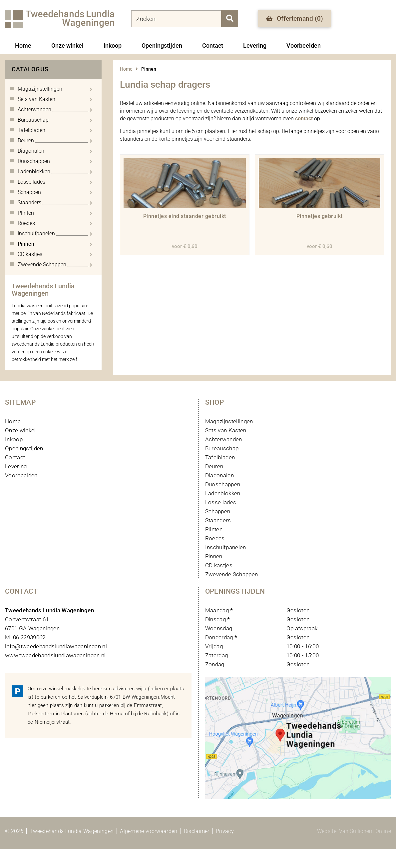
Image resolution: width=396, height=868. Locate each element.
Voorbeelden (304, 45)
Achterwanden (224, 439)
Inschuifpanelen (226, 547)
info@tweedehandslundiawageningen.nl (56, 646)
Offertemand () (295, 18)
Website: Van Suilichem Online (354, 831)
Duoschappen (223, 484)
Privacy (225, 831)
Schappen (218, 511)
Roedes (215, 538)
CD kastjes (219, 565)
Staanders (218, 520)
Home (23, 45)
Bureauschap (222, 448)
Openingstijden (162, 45)
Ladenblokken (223, 493)
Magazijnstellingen (229, 421)
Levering (255, 45)
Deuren (214, 466)
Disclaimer (197, 831)
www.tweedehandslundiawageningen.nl (55, 655)
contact (304, 118)
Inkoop (113, 45)
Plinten (214, 529)
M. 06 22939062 (25, 637)
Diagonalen (219, 475)
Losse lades (221, 502)
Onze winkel (67, 45)
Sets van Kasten (226, 430)
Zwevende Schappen (232, 574)
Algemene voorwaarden (149, 831)
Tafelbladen (220, 457)
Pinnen (214, 556)
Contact (213, 45)
